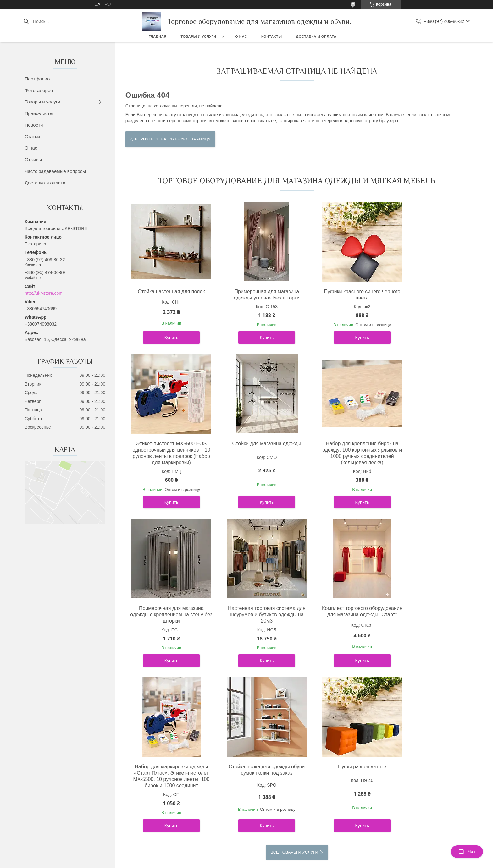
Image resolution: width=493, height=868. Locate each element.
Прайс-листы (39, 113)
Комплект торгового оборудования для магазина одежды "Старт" (167, 633)
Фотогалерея (39, 90)
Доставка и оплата (316, 36)
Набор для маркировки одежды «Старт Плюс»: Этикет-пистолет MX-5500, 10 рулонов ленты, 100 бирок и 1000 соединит (254, 640)
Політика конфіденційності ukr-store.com (81, 793)
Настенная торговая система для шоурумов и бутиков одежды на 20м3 (427, 462)
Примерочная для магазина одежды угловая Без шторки (254, 295)
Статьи (32, 137)
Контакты (272, 36)
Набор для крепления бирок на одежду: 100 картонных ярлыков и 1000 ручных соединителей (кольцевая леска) (254, 469)
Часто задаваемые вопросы (55, 171)
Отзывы (33, 159)
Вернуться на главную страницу (173, 139)
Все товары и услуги (294, 719)
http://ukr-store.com (44, 293)
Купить (167, 350)
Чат (467, 852)
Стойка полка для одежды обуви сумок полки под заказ (340, 630)
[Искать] (26, 21)
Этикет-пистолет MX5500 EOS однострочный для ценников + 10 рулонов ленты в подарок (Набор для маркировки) (427, 301)
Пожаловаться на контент (245, 830)
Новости (34, 125)
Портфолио (37, 79)
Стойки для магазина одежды (167, 456)
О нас (241, 36)
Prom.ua (273, 819)
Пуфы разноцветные (427, 627)
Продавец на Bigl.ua (246, 825)
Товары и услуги (199, 36)
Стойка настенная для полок (167, 291)
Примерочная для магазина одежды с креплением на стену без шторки (340, 462)
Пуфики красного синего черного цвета (340, 295)
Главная (158, 36)
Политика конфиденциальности (299, 830)
